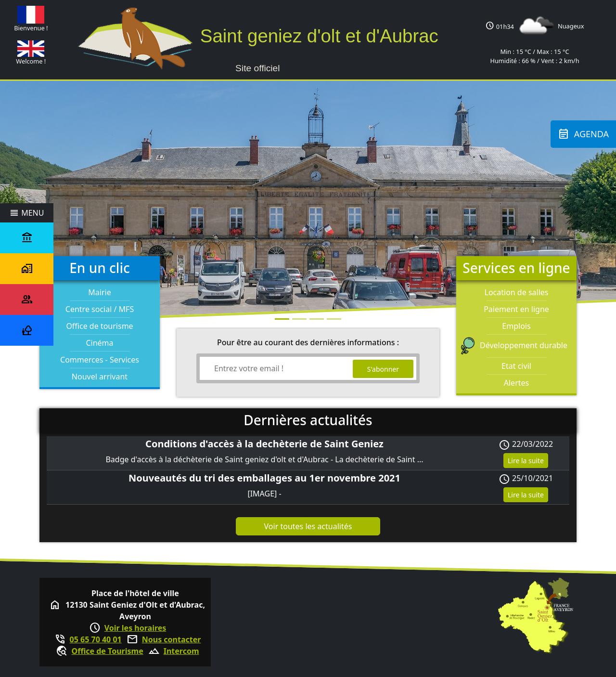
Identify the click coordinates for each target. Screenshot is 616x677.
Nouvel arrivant (100, 377)
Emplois (516, 326)
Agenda (583, 134)
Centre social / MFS (100, 309)
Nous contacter (172, 639)
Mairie (99, 292)
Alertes (516, 383)
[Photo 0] (282, 319)
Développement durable (516, 345)
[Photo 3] (334, 319)
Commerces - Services (100, 360)
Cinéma (99, 343)
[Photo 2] (317, 319)
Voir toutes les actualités (308, 526)
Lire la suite (526, 461)
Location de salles (517, 292)
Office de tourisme (99, 326)
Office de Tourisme (107, 651)
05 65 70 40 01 (96, 639)
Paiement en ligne (516, 309)
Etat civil (516, 366)
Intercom (181, 651)
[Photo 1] (299, 319)
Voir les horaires (135, 628)
